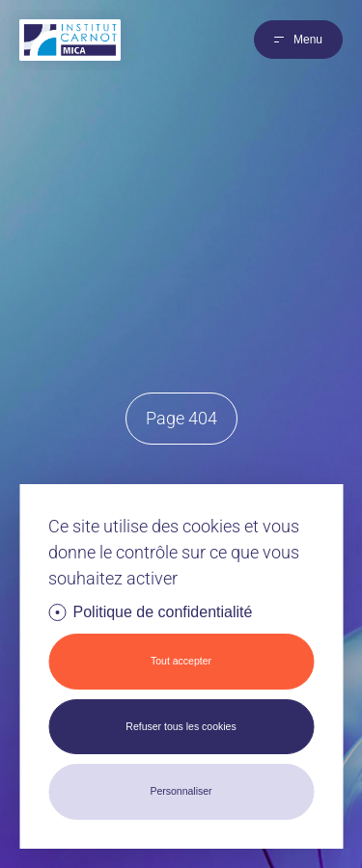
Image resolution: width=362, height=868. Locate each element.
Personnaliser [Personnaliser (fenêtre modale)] (181, 791)
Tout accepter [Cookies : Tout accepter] (181, 661)
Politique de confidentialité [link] (163, 612)
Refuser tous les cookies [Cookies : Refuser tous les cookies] (181, 726)
